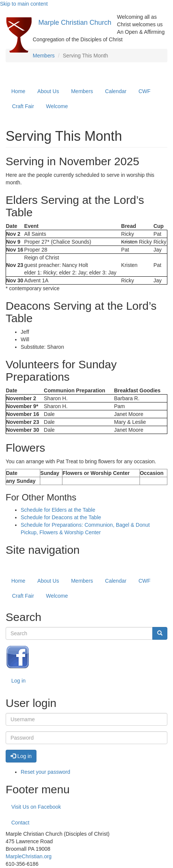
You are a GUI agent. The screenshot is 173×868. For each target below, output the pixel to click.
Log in (18, 681)
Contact (20, 823)
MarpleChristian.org (29, 856)
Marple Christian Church (75, 23)
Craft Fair (23, 106)
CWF (144, 91)
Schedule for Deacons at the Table (61, 517)
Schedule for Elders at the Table (58, 510)
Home (18, 91)
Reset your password (46, 772)
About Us (48, 91)
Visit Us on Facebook (36, 807)
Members (44, 56)
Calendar (116, 91)
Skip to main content (24, 4)
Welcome (57, 106)
